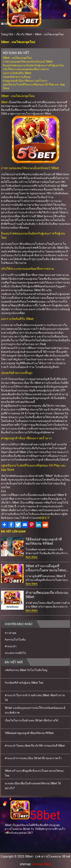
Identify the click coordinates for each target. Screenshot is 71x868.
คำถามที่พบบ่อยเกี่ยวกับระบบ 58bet (47, 595)
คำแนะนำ (11, 646)
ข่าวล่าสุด (11, 633)
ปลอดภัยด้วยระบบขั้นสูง (17, 77)
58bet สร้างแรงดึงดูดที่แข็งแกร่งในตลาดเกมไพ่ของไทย (47, 568)
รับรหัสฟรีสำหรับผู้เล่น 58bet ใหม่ (24, 683)
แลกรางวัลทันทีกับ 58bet (17, 73)
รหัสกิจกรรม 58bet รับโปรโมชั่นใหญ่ (26, 670)
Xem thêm (32, 557)
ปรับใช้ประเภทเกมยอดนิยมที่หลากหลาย (26, 69)
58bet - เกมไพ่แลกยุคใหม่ (49, 34)
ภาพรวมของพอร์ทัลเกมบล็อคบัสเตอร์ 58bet (28, 62)
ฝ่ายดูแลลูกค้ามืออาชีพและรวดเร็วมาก (25, 81)
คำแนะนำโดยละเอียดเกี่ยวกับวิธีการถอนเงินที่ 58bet (35, 746)
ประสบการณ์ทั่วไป (15, 653)
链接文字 (44, 518)
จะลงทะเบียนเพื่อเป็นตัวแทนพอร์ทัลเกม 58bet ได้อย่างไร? (33, 786)
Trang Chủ (7, 34)
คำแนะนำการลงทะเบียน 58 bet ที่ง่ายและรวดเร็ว (33, 758)
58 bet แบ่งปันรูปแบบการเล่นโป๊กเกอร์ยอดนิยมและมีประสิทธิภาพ (35, 710)
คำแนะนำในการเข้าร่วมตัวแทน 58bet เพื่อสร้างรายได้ (35, 698)
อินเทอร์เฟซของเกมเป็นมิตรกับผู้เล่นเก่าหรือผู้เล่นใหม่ (33, 65)
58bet (4, 102)
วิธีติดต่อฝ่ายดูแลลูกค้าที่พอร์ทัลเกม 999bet (44, 541)
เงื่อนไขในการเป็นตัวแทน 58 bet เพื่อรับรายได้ (31, 720)
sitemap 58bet (42, 864)
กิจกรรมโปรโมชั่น (15, 640)
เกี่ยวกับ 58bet (24, 34)
